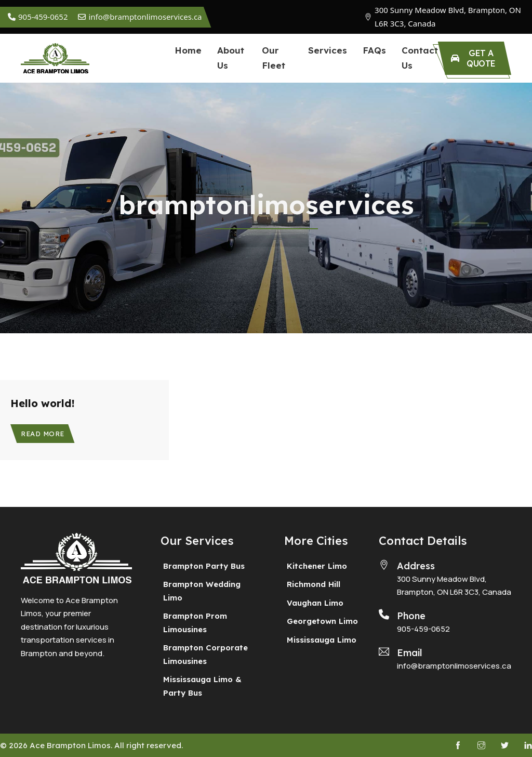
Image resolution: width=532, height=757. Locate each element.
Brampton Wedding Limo (202, 591)
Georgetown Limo (322, 621)
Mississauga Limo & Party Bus (202, 686)
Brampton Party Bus (204, 566)
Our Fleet (274, 58)
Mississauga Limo (322, 640)
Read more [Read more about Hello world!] (43, 434)
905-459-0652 (423, 629)
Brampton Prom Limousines (195, 623)
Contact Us (420, 58)
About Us (231, 58)
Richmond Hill (314, 584)
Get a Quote (473, 58)
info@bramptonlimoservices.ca (454, 666)
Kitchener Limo (317, 566)
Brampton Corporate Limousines (205, 654)
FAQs (374, 50)
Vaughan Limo (315, 603)
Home (188, 50)
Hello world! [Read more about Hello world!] (43, 403)
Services (328, 50)
